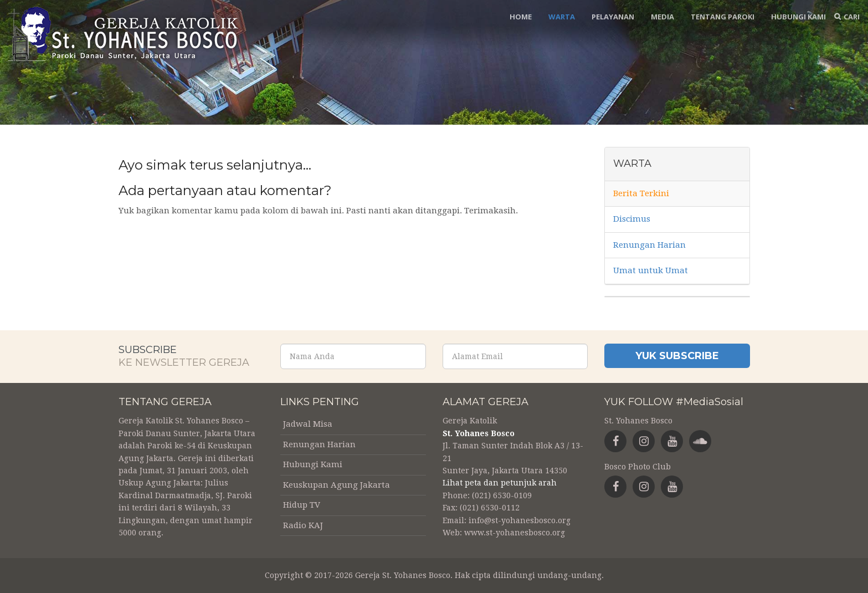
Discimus (632, 219)
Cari (852, 17)
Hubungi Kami (798, 17)
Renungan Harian (649, 245)
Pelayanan (613, 17)
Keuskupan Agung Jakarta (337, 485)
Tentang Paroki (723, 17)
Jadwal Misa (308, 424)
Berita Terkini (641, 193)
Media (662, 17)
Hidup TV (302, 505)
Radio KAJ (303, 525)
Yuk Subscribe (677, 356)
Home (521, 17)
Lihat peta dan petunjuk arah (500, 483)
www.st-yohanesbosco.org (515, 533)
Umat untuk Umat (651, 270)
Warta (562, 17)
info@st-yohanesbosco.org (520, 520)
